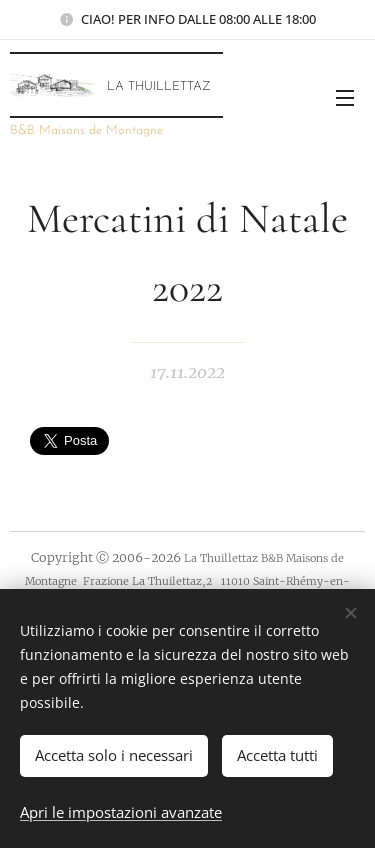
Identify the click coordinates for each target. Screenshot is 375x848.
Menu (345, 98)
